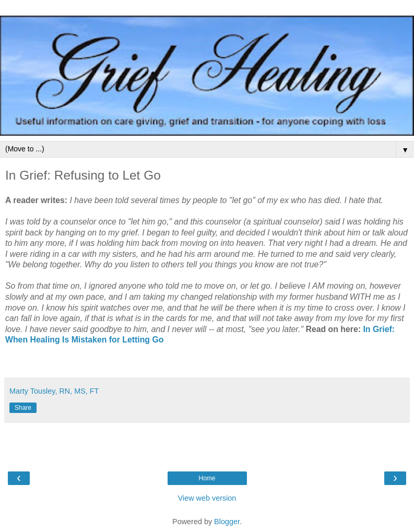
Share (23, 408)
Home (207, 478)
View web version (207, 498)
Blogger (227, 522)
